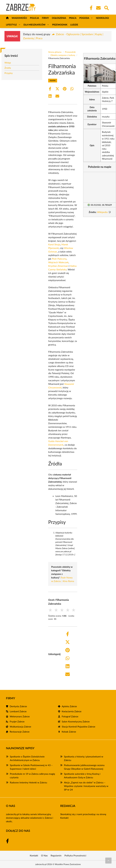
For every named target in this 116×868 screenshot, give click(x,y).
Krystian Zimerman (58, 266)
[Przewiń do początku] (108, 861)
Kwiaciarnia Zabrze (72, 711)
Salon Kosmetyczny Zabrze (76, 721)
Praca (73, 18)
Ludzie (74, 25)
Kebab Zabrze (69, 732)
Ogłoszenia (59, 18)
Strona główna (55, 52)
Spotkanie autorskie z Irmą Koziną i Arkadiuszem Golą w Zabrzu (82, 776)
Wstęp (8, 63)
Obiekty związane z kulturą (63, 55)
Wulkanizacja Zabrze (20, 726)
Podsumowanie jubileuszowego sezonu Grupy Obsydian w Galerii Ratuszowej (84, 767)
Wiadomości (19, 18)
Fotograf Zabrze (70, 716)
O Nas (44, 855)
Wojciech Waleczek (58, 262)
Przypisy (9, 73)
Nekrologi (102, 18)
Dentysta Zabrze (18, 706)
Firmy (45, 18)
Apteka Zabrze (69, 706)
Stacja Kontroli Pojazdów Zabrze (79, 726)
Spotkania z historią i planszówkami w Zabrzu (84, 758)
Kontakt (64, 818)
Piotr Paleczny (59, 259)
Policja (34, 18)
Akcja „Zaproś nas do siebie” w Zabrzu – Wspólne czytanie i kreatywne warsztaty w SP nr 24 (86, 786)
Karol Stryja (54, 244)
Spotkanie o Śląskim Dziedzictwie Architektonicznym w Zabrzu (27, 758)
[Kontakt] (98, 8)
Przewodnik (60, 25)
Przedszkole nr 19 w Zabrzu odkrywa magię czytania (32, 776)
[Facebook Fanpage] (90, 8)
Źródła (8, 68)
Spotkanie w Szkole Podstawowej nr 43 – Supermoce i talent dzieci (31, 767)
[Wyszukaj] (106, 8)
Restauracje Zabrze (20, 732)
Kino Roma (68, 581)
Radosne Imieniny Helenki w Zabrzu (28, 782)
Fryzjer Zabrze (17, 721)
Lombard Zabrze (18, 711)
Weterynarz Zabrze (20, 716)
